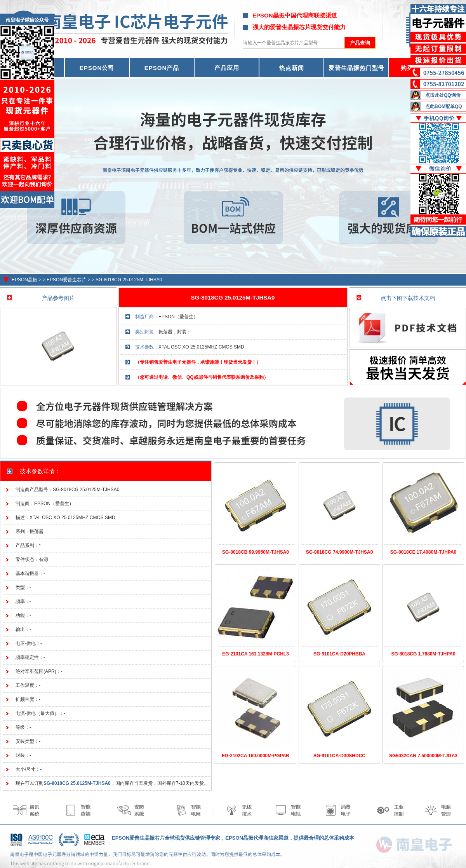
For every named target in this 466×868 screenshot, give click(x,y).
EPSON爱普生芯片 (66, 280)
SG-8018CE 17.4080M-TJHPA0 (423, 552)
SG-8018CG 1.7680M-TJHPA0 (423, 654)
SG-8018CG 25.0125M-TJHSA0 (129, 280)
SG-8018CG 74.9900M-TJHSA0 (340, 552)
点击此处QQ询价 (443, 95)
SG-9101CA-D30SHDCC (339, 756)
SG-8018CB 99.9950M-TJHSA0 (256, 552)
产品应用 (227, 68)
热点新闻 (292, 68)
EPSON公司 (97, 68)
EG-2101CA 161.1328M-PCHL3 (256, 654)
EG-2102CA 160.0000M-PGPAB (256, 756)
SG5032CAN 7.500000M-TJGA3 (423, 756)
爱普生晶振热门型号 (356, 68)
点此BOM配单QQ (444, 106)
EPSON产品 (162, 68)
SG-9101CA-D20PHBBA (339, 654)
